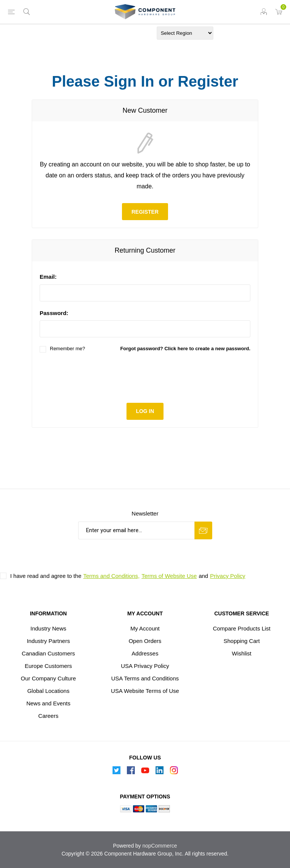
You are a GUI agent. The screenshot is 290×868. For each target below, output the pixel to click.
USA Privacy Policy (145, 666)
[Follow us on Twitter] (116, 772)
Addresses (145, 653)
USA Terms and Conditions (145, 678)
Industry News (49, 628)
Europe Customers (49, 666)
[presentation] (145, 377)
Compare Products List (242, 628)
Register (145, 212)
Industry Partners (48, 641)
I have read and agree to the (46, 576)
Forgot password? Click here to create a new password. (185, 349)
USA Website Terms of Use (145, 691)
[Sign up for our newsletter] (136, 530)
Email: (48, 277)
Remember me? (67, 349)
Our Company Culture (48, 678)
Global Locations (48, 691)
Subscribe (203, 530)
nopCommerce (160, 846)
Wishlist (242, 653)
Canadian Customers (49, 653)
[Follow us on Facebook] (131, 772)
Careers (48, 716)
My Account (145, 628)
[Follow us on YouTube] (145, 772)
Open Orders (145, 641)
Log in (145, 411)
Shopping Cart (242, 641)
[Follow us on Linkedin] (159, 772)
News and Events (49, 703)
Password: (54, 313)
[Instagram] (174, 772)
